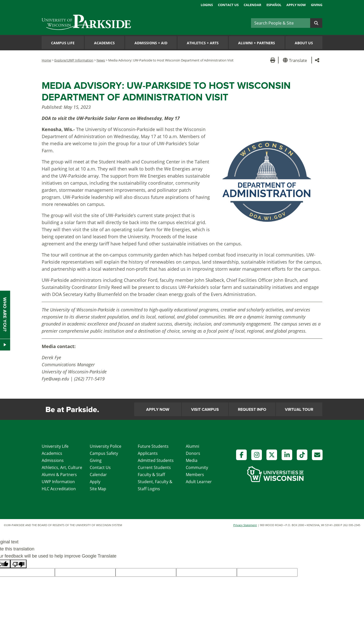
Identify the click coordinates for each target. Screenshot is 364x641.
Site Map (98, 489)
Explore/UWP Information (74, 60)
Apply (95, 482)
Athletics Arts (203, 43)
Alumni (192, 446)
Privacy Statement (245, 525)
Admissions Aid (151, 43)
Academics (104, 43)
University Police (106, 446)
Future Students (153, 446)
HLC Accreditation (59, 489)
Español (274, 5)
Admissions (53, 460)
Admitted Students (156, 460)
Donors (193, 453)
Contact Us (228, 5)
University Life (55, 446)
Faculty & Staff (151, 475)
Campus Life (63, 43)
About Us (304, 43)
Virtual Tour (299, 410)
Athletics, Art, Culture (62, 467)
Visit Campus (205, 410)
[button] (296, 60)
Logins (207, 5)
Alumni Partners (257, 43)
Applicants (148, 453)
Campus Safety (104, 453)
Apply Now (296, 5)
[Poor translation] (18, 564)
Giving (317, 5)
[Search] (281, 23)
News (101, 60)
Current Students (154, 467)
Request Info (252, 410)
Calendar (253, 5)
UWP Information (58, 482)
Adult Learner (199, 482)
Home (46, 60)
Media (192, 460)
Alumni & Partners (59, 475)
